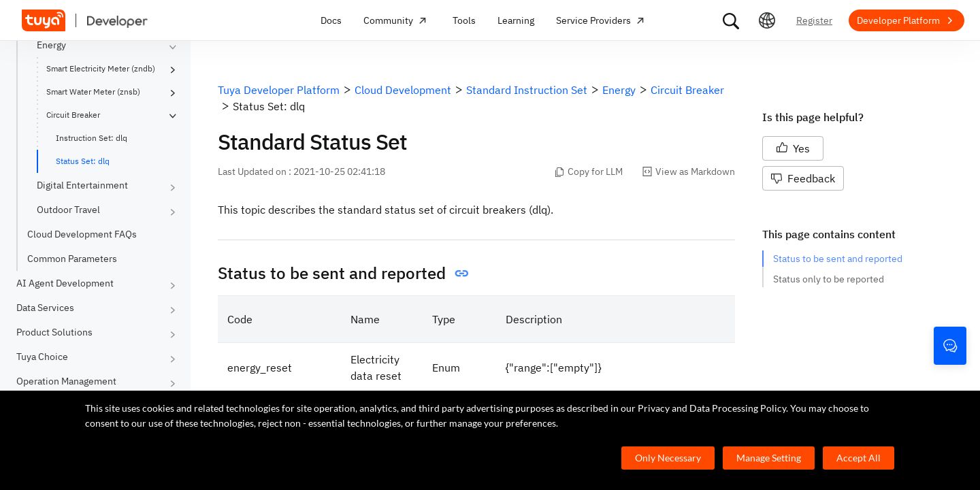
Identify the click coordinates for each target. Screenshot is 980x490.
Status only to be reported (829, 279)
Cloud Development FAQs (82, 234)
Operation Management (66, 381)
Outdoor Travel (68, 210)
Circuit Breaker (73, 115)
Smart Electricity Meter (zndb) (101, 68)
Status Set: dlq (83, 161)
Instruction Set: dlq (92, 138)
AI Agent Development (65, 283)
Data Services (45, 308)
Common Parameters (72, 259)
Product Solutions (54, 332)
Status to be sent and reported (838, 259)
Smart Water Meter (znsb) (93, 92)
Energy (51, 45)
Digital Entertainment (82, 185)
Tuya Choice (42, 357)
